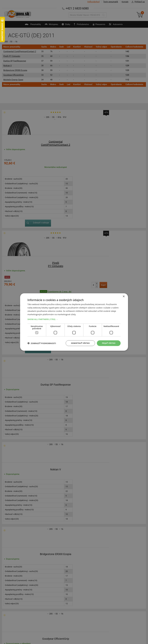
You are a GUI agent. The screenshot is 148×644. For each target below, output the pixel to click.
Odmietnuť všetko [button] (79, 343)
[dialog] (74, 322)
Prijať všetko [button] (108, 343)
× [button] (124, 296)
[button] (74, 319)
